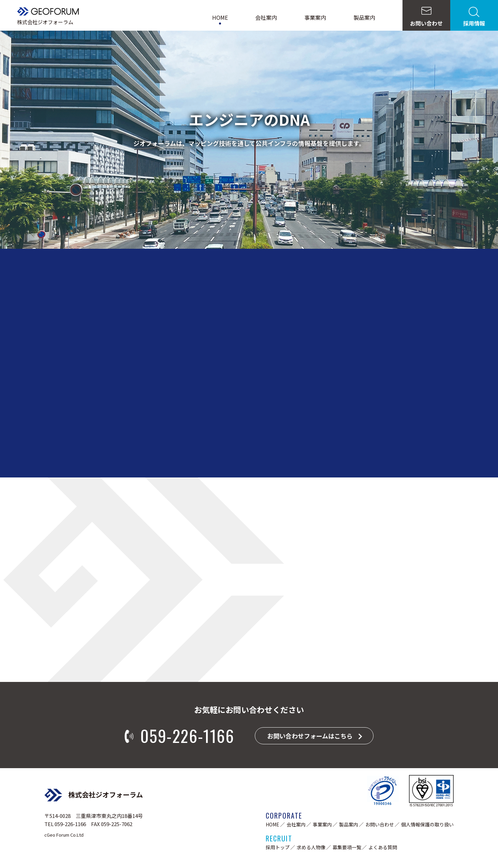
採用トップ (278, 847)
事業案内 (315, 17)
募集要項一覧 (347, 847)
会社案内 (266, 17)
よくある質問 (383, 847)
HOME (220, 17)
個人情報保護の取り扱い (427, 824)
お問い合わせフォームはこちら (310, 736)
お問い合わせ (380, 824)
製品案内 (364, 17)
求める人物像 (311, 847)
